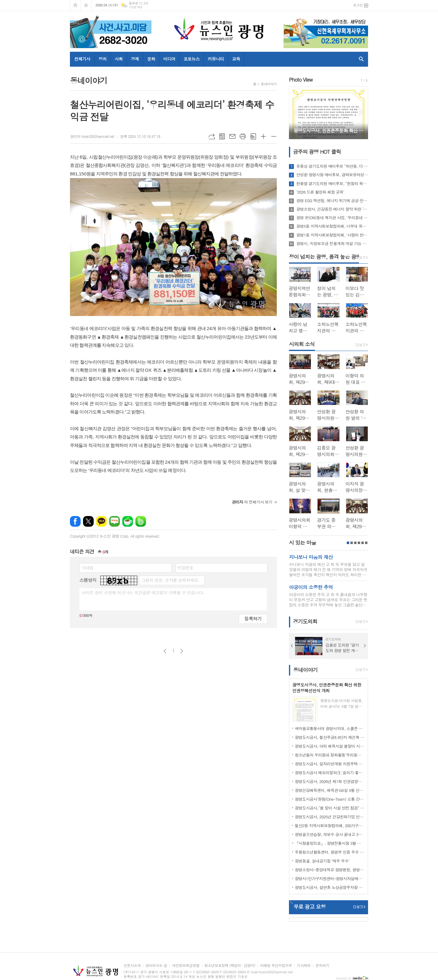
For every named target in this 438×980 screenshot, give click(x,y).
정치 (103, 59)
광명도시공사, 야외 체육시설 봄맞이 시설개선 (330, 746)
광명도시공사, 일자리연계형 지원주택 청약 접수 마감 (330, 764)
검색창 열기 (360, 59)
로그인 (358, 5)
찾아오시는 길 (156, 966)
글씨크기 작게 (274, 136)
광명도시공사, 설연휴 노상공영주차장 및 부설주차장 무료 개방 (330, 887)
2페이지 (352, 543)
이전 (165, 651)
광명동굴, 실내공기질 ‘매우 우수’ (322, 861)
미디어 (169, 59)
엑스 (88, 521)
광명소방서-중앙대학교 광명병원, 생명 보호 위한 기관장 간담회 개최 (330, 870)
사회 (119, 59)
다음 (182, 651)
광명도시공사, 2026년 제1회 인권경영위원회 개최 (330, 781)
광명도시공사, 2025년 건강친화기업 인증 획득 (330, 817)
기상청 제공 (136, 7)
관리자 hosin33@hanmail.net (92, 136)
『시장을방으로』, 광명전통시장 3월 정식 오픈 (330, 843)
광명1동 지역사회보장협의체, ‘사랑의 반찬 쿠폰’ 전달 (332, 235)
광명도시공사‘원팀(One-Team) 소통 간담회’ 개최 (330, 799)
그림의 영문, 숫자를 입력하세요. (170, 580)
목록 (222, 136)
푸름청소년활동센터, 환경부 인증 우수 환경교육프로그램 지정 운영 (330, 852)
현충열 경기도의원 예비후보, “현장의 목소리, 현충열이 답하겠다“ (332, 184)
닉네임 (87, 567)
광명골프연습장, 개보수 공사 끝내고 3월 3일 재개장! (330, 834)
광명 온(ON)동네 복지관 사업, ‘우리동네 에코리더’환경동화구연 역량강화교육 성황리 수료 (332, 218)
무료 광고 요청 (309, 907)
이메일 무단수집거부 (276, 966)
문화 (151, 59)
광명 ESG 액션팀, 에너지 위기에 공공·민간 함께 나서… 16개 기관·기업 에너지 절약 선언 (332, 201)
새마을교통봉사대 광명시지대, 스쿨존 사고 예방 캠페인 (330, 728)
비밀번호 (185, 567)
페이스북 (75, 521)
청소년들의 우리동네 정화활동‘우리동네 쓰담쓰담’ (330, 755)
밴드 (141, 521)
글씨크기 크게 (263, 136)
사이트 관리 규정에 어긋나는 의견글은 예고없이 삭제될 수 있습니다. (143, 592)
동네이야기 (269, 84)
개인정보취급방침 (186, 966)
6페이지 (366, 543)
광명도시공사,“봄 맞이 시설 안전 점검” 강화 (330, 808)
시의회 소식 (302, 344)
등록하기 (253, 618)
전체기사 (82, 59)
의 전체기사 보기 (252, 502)
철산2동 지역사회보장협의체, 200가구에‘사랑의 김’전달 (330, 825)
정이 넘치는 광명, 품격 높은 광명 (325, 257)
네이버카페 (128, 521)
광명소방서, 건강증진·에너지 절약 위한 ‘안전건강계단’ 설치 (332, 209)
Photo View (301, 79)
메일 (232, 136)
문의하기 (322, 966)
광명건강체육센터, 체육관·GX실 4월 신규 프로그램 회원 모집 (330, 790)
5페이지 (363, 543)
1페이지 (348, 543)
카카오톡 (101, 521)
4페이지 (359, 543)
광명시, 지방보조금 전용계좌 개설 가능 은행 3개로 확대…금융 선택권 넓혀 (332, 244)
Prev (297, 112)
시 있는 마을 (302, 543)
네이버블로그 (115, 521)
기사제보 (304, 966)
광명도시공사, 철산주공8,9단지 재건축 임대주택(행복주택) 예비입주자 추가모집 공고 (330, 737)
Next (360, 112)
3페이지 (355, 543)
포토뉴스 (191, 59)
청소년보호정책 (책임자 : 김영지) (230, 966)
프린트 (243, 136)
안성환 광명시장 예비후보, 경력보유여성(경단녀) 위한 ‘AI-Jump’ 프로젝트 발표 (332, 175)
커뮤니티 (216, 59)
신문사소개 (132, 966)
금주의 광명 (317, 152)
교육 (236, 59)
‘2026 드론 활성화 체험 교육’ (320, 192)
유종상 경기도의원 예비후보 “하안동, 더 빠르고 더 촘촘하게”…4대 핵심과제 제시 (332, 166)
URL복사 (212, 136)
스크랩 (253, 136)
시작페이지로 (75, 5)
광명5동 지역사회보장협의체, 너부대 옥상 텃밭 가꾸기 (332, 226)
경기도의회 (305, 622)
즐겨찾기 (86, 5)
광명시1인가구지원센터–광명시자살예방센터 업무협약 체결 (330, 878)
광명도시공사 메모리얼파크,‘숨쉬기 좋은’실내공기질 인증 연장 (330, 773)
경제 (135, 59)
